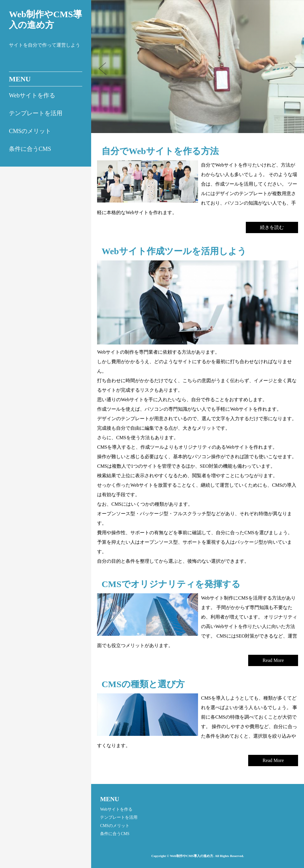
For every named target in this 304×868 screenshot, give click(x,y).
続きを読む (272, 227)
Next (295, 71)
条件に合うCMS (30, 149)
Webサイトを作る (32, 95)
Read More (273, 660)
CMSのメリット (30, 131)
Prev (106, 71)
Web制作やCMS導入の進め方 (45, 19)
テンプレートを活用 (36, 113)
